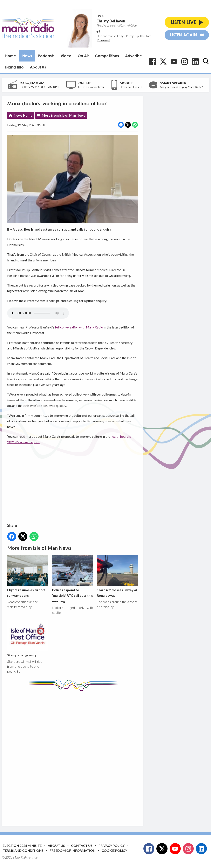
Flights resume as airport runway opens (28, 576)
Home (11, 56)
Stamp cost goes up (28, 639)
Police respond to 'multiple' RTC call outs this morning (73, 579)
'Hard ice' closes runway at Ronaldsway (117, 576)
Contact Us (82, 845)
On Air (83, 56)
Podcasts (46, 56)
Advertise (134, 56)
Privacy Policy (112, 845)
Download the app (131, 87)
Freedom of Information (73, 850)
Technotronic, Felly (111, 36)
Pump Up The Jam (139, 36)
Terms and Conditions (23, 850)
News (27, 56)
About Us (38, 67)
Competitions (107, 56)
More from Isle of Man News (64, 115)
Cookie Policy (114, 850)
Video (66, 56)
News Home (23, 115)
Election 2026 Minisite (22, 845)
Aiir (36, 857)
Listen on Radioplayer (91, 87)
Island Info (14, 67)
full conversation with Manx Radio (79, 327)
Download (104, 40)
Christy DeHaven (111, 21)
